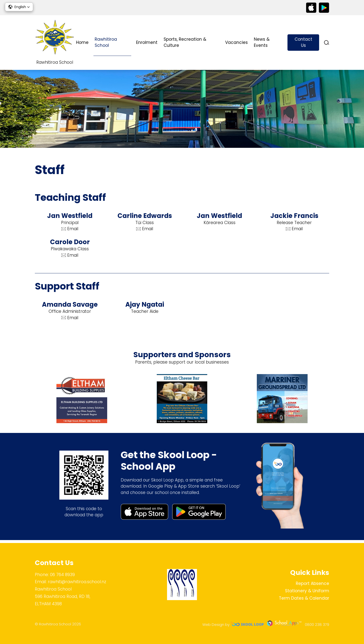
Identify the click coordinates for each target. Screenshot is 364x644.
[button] (19, 7)
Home (82, 42)
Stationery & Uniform (307, 591)
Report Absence (312, 583)
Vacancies (236, 42)
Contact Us (303, 42)
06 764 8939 (62, 575)
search (327, 43)
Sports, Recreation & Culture (185, 42)
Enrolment (147, 42)
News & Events (262, 42)
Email (70, 230)
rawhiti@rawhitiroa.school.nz (77, 582)
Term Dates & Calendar (304, 598)
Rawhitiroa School (106, 42)
